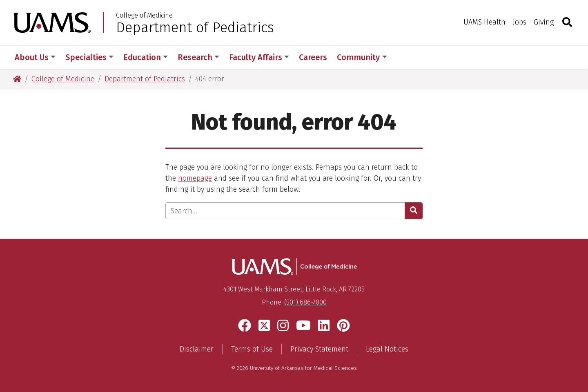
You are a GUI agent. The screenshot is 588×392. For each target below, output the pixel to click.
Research (198, 57)
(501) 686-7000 (305, 302)
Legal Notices (387, 349)
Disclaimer (197, 349)
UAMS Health (484, 22)
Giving (544, 22)
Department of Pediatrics (195, 27)
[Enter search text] (285, 211)
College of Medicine (144, 16)
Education (146, 57)
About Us (35, 57)
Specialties (89, 57)
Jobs (520, 22)
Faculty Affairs (259, 57)
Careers (313, 57)
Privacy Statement (319, 349)
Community (362, 57)
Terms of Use (252, 349)
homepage (195, 178)
